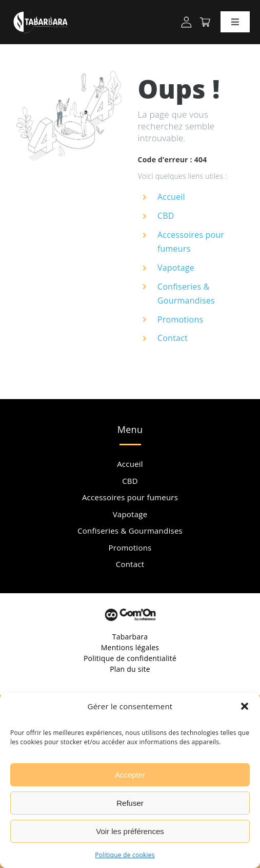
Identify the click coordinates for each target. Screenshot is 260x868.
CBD (166, 216)
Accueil (171, 197)
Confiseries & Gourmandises (130, 531)
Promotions (180, 319)
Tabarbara (130, 637)
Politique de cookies (125, 855)
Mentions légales (130, 647)
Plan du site (130, 669)
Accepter (130, 775)
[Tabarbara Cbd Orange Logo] (41, 9)
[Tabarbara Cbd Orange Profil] (186, 21)
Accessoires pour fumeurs (130, 497)
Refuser (130, 803)
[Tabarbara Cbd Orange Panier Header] (205, 22)
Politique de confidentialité (130, 658)
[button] (245, 706)
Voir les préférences (130, 831)
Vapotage (176, 268)
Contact (173, 338)
